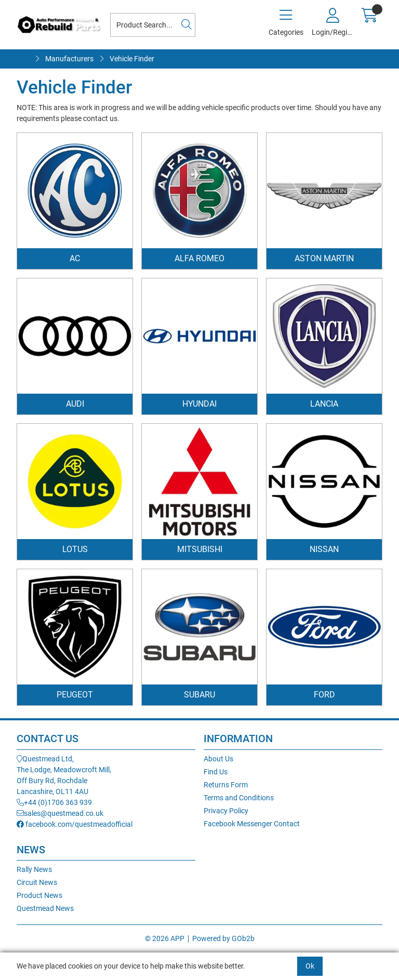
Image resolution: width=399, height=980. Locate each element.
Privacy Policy (226, 811)
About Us (218, 759)
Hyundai (199, 404)
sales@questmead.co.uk (60, 813)
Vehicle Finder (132, 59)
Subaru (199, 695)
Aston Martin (324, 258)
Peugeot (75, 695)
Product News (39, 895)
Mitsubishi (200, 549)
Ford (324, 695)
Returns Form (226, 785)
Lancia (324, 404)
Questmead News (45, 908)
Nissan (324, 549)
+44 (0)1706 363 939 (54, 802)
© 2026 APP (165, 938)
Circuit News (37, 882)
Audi (75, 404)
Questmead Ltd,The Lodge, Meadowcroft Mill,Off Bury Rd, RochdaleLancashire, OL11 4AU (64, 775)
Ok (310, 966)
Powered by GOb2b (223, 938)
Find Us (216, 772)
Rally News (34, 869)
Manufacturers (69, 59)
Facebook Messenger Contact (252, 824)
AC (75, 258)
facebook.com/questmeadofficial (75, 824)
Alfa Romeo (199, 258)
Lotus (75, 549)
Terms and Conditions (239, 798)
